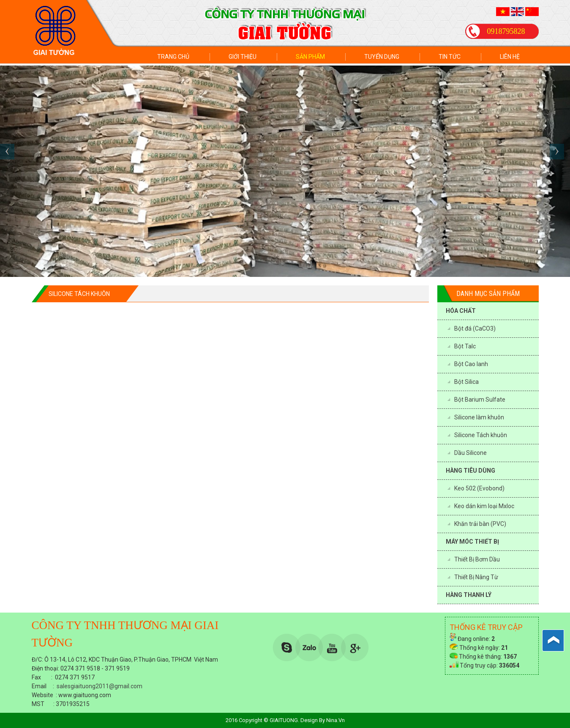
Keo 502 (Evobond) (479, 488)
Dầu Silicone (470, 453)
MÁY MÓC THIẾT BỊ (472, 542)
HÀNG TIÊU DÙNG (470, 471)
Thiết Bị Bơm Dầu (477, 559)
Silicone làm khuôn (479, 417)
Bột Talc (465, 346)
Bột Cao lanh (471, 364)
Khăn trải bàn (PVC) (480, 524)
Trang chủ (173, 57)
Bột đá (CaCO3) (475, 328)
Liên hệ (510, 57)
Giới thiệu (243, 57)
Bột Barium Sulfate (480, 400)
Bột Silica (466, 382)
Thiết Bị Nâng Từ (476, 577)
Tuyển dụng (382, 57)
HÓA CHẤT (461, 311)
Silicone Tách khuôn (481, 435)
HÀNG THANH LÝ (469, 595)
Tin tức (450, 57)
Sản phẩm (310, 57)
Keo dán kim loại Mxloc (484, 506)
